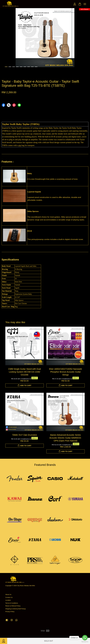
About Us (8, 594)
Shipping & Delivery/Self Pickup (15, 609)
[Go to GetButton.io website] (85, 642)
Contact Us (9, 597)
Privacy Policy (10, 612)
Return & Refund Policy (13, 606)
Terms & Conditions (12, 603)
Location (8, 600)
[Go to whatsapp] (85, 638)
